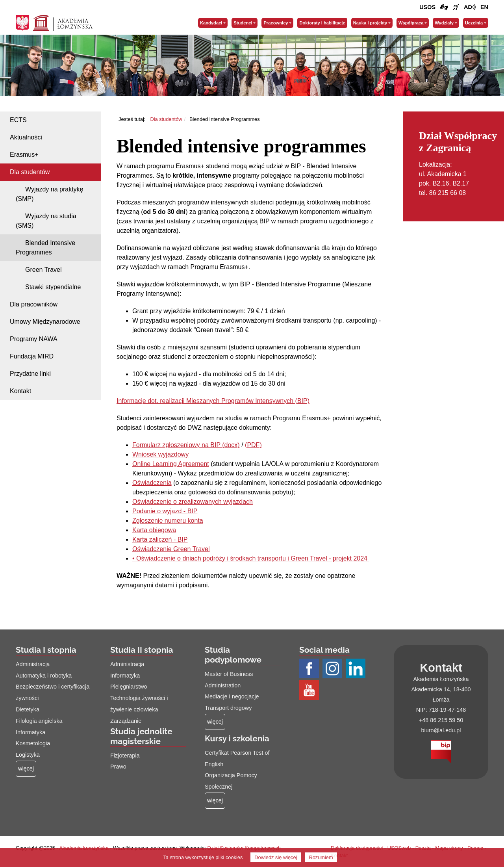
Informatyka (31, 732)
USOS (427, 7)
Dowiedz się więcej (276, 857)
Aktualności (26, 137)
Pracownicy (276, 23)
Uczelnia (474, 23)
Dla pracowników (34, 304)
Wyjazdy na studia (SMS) (46, 221)
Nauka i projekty (370, 23)
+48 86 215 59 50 (441, 720)
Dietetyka (28, 709)
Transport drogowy (228, 708)
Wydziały (444, 23)
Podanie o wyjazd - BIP (165, 511)
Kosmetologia (33, 743)
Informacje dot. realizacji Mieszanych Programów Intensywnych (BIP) (213, 401)
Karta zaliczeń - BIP (160, 539)
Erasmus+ (24, 155)
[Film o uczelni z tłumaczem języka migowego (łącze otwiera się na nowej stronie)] (456, 7)
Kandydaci (211, 23)
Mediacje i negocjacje (232, 696)
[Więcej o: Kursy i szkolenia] (215, 801)
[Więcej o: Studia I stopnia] (26, 769)
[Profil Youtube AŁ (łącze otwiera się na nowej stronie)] (310, 691)
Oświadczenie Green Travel (171, 549)
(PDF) (253, 445)
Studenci (243, 23)
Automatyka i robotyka (44, 676)
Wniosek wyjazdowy (160, 454)
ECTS (18, 120)
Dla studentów (30, 172)
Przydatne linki (30, 374)
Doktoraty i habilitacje (322, 23)
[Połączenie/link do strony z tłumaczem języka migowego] (444, 7)
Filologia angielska (39, 721)
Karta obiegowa (154, 530)
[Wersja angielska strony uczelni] (484, 7)
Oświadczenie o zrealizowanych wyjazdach (193, 502)
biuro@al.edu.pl (441, 730)
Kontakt (20, 391)
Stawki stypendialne (53, 287)
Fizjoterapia (125, 756)
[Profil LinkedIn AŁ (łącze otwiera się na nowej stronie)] (357, 669)
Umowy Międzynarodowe (45, 322)
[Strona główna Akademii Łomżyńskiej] (63, 22)
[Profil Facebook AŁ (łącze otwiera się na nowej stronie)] (310, 669)
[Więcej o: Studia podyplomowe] (215, 722)
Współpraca (411, 23)
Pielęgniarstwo (129, 687)
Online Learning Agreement (171, 464)
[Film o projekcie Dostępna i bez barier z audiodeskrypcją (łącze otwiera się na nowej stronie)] (470, 7)
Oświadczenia (152, 483)
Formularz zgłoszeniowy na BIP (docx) (186, 445)
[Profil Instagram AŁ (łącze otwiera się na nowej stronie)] (333, 669)
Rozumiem (321, 857)
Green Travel (43, 270)
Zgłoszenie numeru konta (168, 521)
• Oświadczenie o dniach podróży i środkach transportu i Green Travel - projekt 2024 (251, 558)
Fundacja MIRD (32, 356)
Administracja (33, 664)
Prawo (118, 767)
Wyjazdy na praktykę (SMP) (49, 194)
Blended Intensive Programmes (45, 248)
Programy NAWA (34, 339)
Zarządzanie (126, 721)
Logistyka (28, 755)
